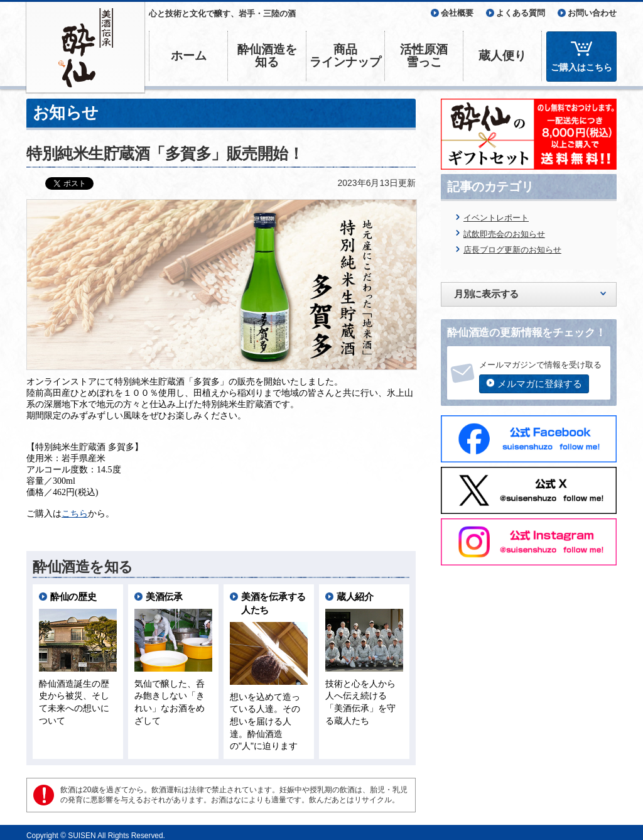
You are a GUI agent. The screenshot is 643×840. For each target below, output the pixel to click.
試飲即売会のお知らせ (504, 234)
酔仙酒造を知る (267, 56)
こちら (75, 507)
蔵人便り (502, 56)
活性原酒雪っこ (424, 56)
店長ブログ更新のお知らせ (512, 250)
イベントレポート (496, 218)
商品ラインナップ (345, 56)
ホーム (189, 56)
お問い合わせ (592, 13)
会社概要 (457, 13)
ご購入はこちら (581, 67)
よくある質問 (521, 13)
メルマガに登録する (540, 384)
